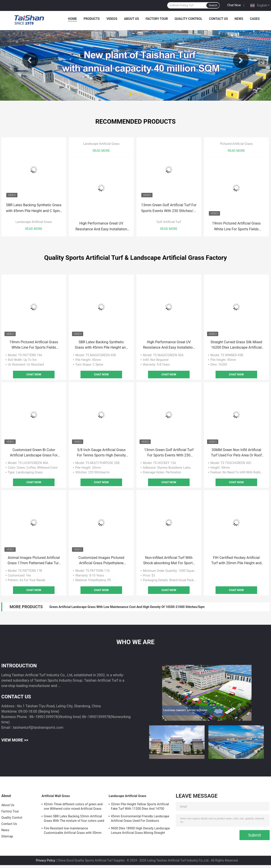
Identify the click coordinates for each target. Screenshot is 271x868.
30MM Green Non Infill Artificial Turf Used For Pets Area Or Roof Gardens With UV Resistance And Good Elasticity (236, 453)
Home (72, 19)
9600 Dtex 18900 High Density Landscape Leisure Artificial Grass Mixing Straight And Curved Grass (140, 831)
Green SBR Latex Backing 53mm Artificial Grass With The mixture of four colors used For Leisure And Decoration (74, 819)
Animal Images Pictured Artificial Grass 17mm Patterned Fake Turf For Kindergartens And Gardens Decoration (34, 561)
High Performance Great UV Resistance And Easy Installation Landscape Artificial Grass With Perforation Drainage (101, 227)
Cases (255, 19)
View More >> (15, 740)
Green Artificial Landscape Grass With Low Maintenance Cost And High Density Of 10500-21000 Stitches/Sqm (127, 607)
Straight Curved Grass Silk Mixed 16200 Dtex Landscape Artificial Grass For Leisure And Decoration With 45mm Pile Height (236, 345)
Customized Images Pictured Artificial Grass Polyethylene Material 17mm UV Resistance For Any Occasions (101, 561)
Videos (112, 19)
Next (241, 60)
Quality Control (188, 19)
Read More (34, 229)
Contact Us (218, 19)
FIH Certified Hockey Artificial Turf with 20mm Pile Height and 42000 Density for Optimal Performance (236, 561)
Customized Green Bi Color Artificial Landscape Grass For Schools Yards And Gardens (34, 453)
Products (92, 19)
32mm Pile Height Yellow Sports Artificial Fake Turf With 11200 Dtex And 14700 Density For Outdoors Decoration (140, 807)
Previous (30, 60)
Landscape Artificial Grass (34, 222)
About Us (131, 19)
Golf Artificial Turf (169, 222)
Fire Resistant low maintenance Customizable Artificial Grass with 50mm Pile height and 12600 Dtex (73, 831)
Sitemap (7, 836)
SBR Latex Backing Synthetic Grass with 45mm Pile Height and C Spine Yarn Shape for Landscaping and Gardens (34, 208)
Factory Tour (157, 19)
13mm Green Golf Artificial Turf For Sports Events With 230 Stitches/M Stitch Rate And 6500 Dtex (169, 208)
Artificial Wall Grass (56, 796)
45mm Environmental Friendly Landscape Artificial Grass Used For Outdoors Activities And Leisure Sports (140, 819)
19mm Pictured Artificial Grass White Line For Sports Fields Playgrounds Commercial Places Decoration (236, 227)
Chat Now (234, 5)
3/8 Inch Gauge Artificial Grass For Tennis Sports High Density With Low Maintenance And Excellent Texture (101, 453)
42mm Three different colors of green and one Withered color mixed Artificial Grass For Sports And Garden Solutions (73, 807)
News (239, 19)
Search (213, 5)
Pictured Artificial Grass (236, 144)
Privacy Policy (45, 860)
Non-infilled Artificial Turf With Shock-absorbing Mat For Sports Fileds (169, 561)
